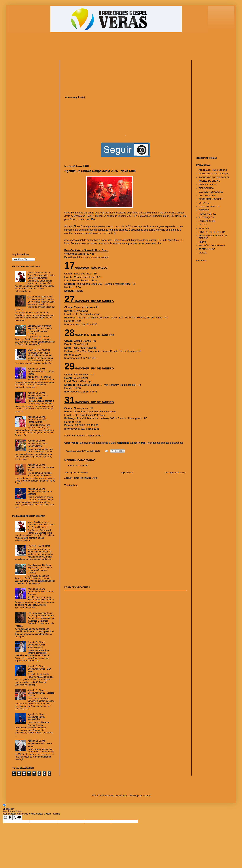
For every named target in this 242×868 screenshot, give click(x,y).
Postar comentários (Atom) (85, 478)
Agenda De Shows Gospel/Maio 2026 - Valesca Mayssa (41, 693)
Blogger (147, 796)
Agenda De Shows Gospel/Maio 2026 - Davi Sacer (39, 669)
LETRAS (203, 225)
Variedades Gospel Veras (87, 436)
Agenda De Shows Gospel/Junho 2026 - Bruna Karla (41, 467)
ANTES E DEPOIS (208, 185)
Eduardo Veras (83, 451)
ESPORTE (204, 203)
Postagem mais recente (76, 473)
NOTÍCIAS (204, 228)
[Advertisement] (87, 48)
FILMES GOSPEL (207, 214)
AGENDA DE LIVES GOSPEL (213, 170)
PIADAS (203, 242)
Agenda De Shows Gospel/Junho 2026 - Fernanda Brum (38, 419)
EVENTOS (204, 210)
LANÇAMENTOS (207, 221)
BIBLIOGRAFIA (206, 188)
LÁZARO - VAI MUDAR (39, 350)
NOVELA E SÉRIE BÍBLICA (212, 232)
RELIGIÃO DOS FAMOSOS (212, 246)
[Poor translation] (17, 818)
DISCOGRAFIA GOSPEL (211, 199)
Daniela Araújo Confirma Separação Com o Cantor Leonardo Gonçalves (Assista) (40, 330)
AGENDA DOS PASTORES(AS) (214, 174)
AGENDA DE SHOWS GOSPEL (214, 177)
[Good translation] (8, 818)
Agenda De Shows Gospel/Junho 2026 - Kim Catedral (40, 491)
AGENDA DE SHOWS (209, 181)
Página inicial (126, 473)
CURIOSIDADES (207, 196)
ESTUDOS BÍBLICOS (209, 206)
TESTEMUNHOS (207, 249)
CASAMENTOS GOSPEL (211, 192)
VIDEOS (203, 253)
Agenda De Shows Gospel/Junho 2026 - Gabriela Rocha (38, 443)
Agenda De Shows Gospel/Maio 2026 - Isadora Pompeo (41, 371)
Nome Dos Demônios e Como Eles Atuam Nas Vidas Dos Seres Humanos (41, 275)
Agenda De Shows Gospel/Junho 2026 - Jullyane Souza (38, 395)
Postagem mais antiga (175, 473)
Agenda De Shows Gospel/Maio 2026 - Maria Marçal (40, 743)
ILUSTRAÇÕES (206, 217)
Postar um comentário (79, 465)
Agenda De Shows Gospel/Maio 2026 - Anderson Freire (37, 645)
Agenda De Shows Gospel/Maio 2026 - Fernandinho (37, 717)
